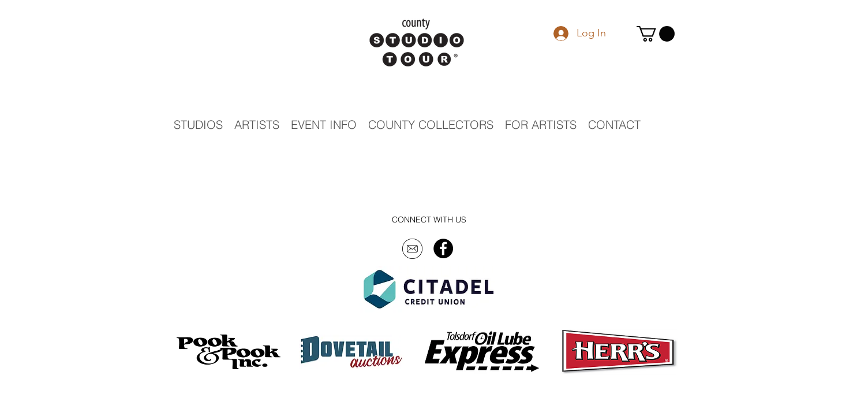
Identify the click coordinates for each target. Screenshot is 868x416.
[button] (656, 34)
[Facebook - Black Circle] (443, 248)
